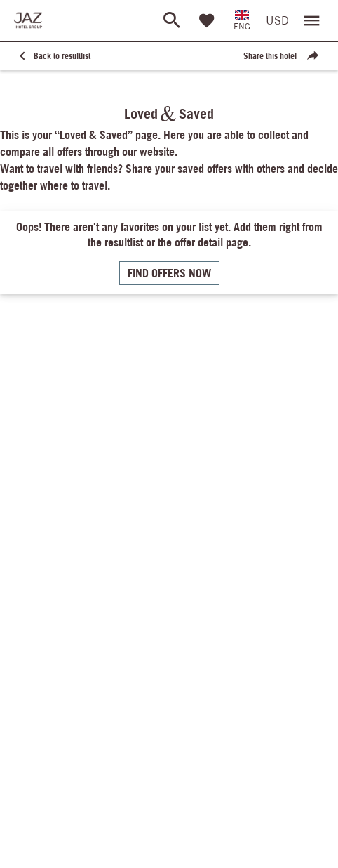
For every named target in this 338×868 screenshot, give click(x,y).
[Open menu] (312, 20)
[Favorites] (207, 20)
